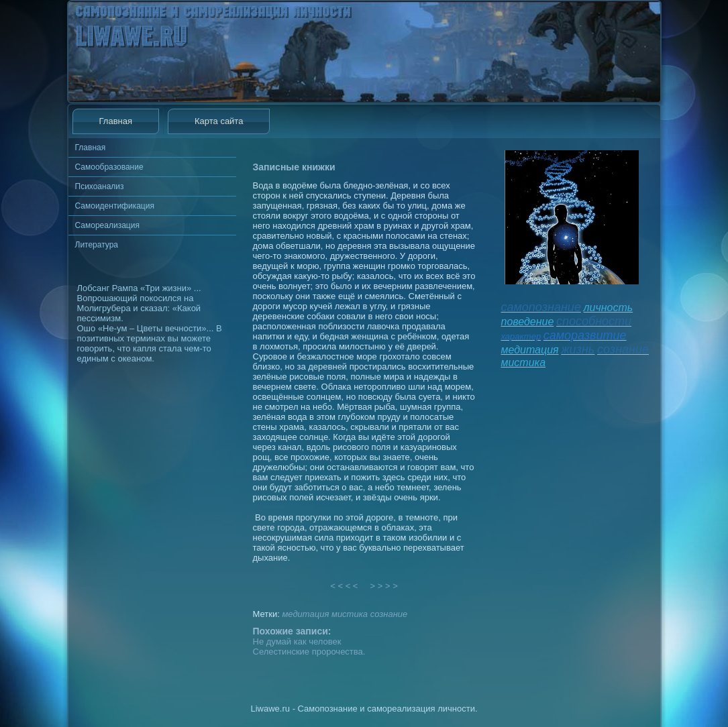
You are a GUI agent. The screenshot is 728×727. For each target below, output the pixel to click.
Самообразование (109, 167)
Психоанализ (100, 186)
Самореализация (107, 225)
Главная (116, 121)
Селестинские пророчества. (309, 652)
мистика (350, 614)
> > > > (384, 586)
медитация (305, 614)
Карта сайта (219, 121)
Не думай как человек (297, 641)
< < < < (344, 586)
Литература (97, 245)
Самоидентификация (115, 206)
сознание (389, 614)
